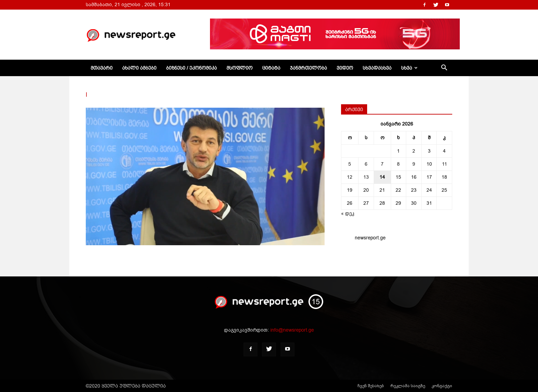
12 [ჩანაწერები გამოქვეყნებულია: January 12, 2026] (350, 177)
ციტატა (271, 68)
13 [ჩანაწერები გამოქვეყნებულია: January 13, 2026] (366, 177)
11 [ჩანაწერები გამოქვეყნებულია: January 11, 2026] (445, 164)
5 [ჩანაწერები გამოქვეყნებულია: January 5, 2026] (350, 164)
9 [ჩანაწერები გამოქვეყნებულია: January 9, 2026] (414, 164)
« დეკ (348, 213)
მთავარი (102, 68)
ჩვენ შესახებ (371, 386)
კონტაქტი (442, 386)
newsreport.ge (370, 238)
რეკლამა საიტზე (408, 386)
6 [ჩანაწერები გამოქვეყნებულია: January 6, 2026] (366, 164)
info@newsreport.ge (292, 330)
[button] (444, 68)
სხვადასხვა (377, 68)
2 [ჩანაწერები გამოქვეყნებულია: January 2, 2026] (414, 151)
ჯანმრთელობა (308, 68)
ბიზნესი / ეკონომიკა (191, 68)
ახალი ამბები (139, 68)
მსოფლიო (239, 68)
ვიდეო (345, 68)
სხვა (409, 68)
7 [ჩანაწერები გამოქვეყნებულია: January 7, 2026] (382, 164)
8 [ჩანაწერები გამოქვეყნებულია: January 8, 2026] (398, 164)
